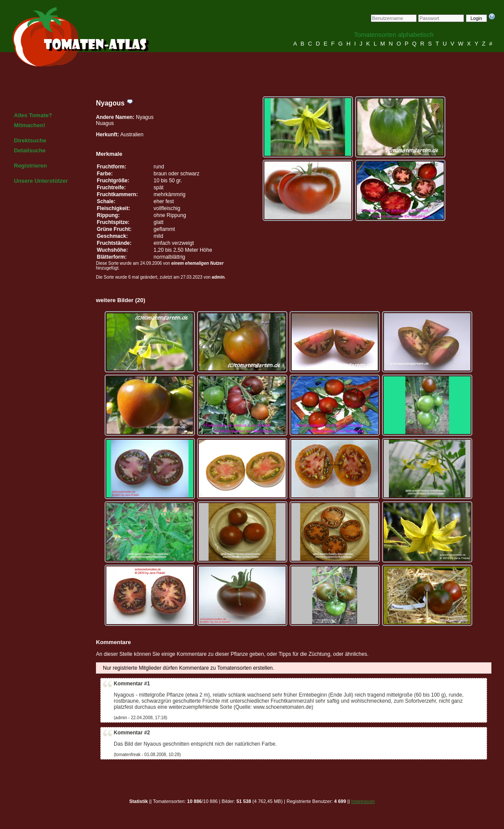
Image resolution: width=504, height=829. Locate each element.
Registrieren (30, 166)
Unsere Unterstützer (41, 181)
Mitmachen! (30, 125)
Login (476, 18)
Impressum (363, 801)
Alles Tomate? (33, 115)
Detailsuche (30, 150)
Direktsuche (30, 140)
